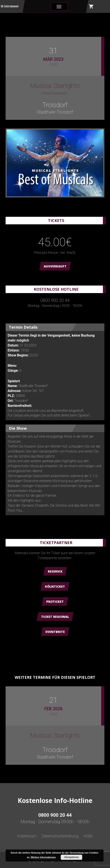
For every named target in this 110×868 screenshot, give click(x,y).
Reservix (55, 571)
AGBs (88, 836)
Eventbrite (55, 632)
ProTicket (55, 602)
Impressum (27, 836)
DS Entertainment (10, 6)
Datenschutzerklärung (60, 836)
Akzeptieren (71, 857)
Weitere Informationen (43, 857)
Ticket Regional (55, 617)
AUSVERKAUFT (55, 266)
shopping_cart (91, 6)
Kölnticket (55, 586)
